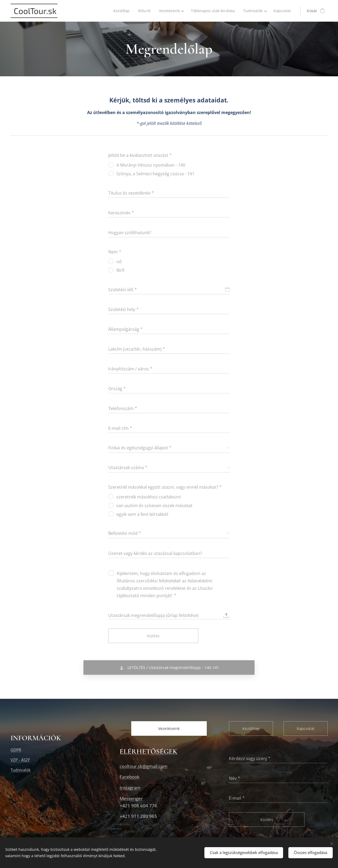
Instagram (130, 788)
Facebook (130, 777)
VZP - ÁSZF (20, 760)
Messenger (131, 798)
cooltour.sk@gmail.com (144, 766)
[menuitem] (119, 11)
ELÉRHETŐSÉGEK (149, 751)
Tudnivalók (21, 770)
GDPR (16, 749)
